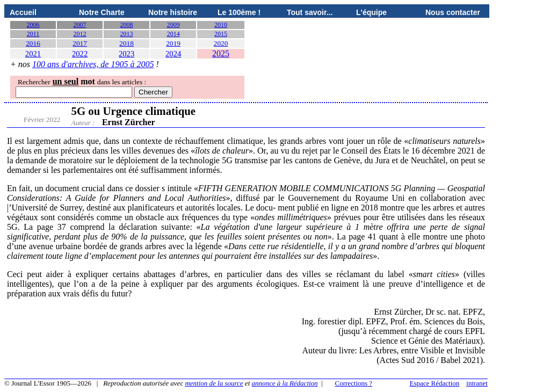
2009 (173, 25)
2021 (33, 54)
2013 (127, 34)
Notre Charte (102, 12)
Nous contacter (453, 12)
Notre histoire (173, 12)
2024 (173, 54)
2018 (126, 43)
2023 (126, 54)
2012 (80, 34)
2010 (221, 25)
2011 (33, 34)
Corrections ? (353, 383)
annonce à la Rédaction (285, 383)
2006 (33, 25)
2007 (80, 25)
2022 (80, 54)
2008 (127, 25)
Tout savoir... (310, 12)
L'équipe (371, 12)
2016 (33, 43)
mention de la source (214, 383)
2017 (80, 43)
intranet (477, 383)
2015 (221, 34)
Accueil (23, 12)
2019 (173, 43)
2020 (221, 43)
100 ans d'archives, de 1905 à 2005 (93, 64)
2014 (173, 34)
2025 (221, 53)
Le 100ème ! (239, 12)
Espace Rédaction (435, 383)
